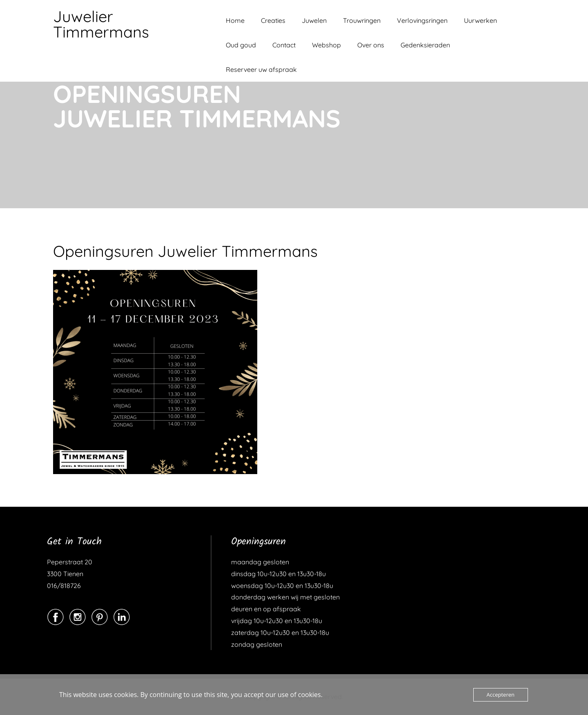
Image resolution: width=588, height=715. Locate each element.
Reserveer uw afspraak (261, 69)
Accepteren (501, 695)
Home (235, 20)
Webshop (326, 45)
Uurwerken (480, 20)
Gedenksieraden (425, 45)
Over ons (371, 45)
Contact (284, 45)
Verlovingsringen (422, 20)
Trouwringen (362, 20)
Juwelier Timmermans (101, 24)
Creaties (273, 20)
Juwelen (314, 20)
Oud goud (241, 45)
